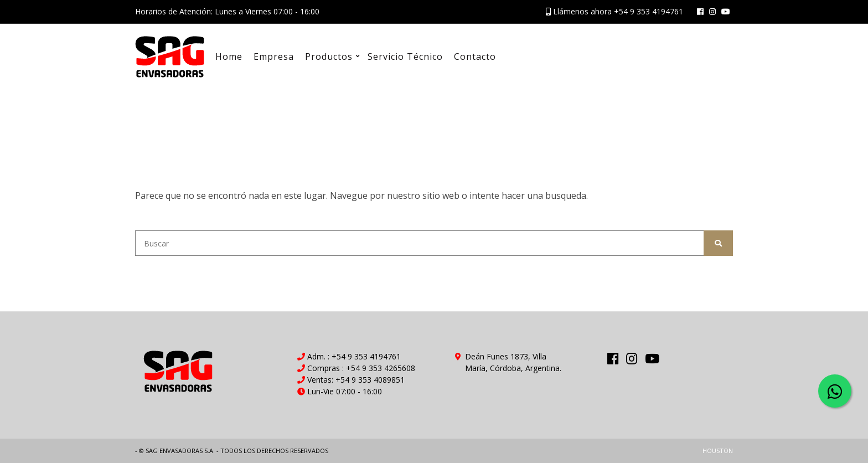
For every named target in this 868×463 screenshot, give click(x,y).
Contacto (475, 56)
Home (229, 56)
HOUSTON (718, 451)
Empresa (274, 56)
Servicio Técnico (405, 56)
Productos (329, 56)
